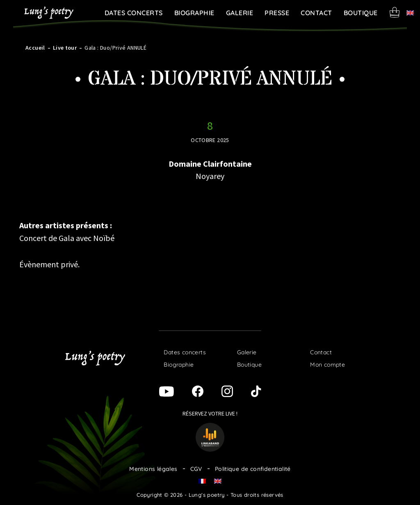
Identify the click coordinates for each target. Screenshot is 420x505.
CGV (196, 469)
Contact (316, 13)
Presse (277, 13)
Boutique (361, 13)
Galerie (240, 13)
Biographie (194, 13)
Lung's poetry (49, 13)
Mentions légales (153, 469)
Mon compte (328, 365)
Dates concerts (134, 13)
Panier (395, 12)
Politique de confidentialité (253, 469)
